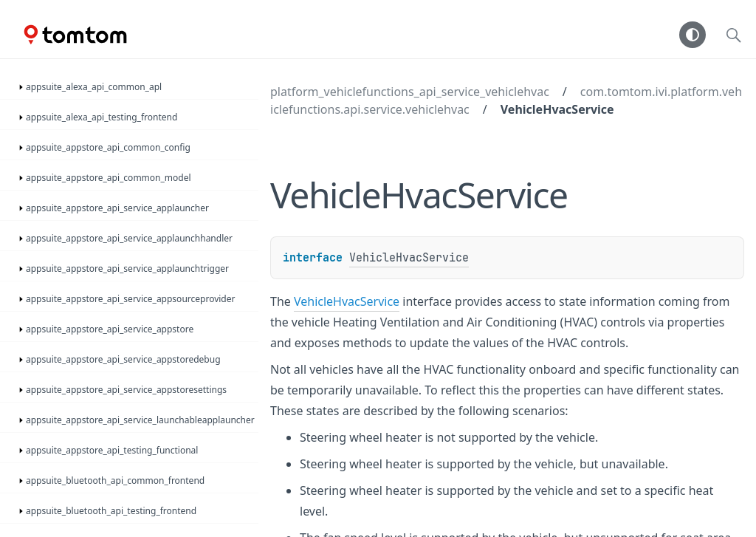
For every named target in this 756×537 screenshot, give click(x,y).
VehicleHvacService (557, 109)
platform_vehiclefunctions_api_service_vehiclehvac (410, 92)
